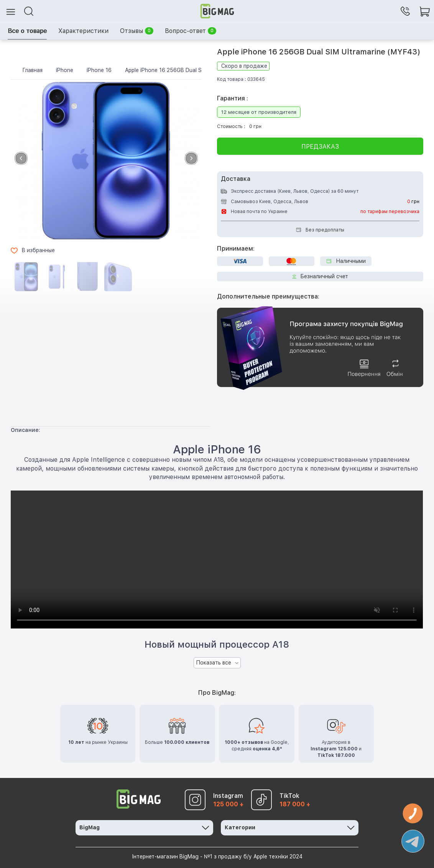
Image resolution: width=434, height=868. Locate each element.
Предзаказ (320, 147)
